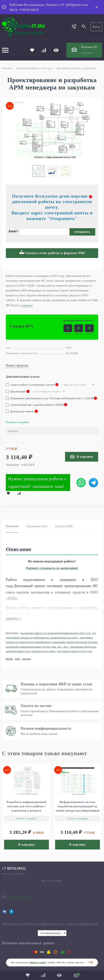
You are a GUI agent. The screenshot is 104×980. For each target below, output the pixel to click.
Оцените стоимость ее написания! (52, 568)
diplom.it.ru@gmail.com (20, 897)
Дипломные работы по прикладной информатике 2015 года (55, 633)
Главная (7, 68)
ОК (91, 962)
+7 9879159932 (14, 869)
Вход (96, 27)
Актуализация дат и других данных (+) (37, 405)
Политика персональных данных (28, 943)
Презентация (18, 391)
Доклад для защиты (22, 411)
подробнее (14, 618)
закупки (27, 659)
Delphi (9, 659)
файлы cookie (38, 962)
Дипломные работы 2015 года (34, 68)
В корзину (82, 456)
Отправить (82, 232)
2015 (18, 659)
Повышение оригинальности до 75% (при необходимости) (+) (51, 398)
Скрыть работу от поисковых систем (32, 385)
